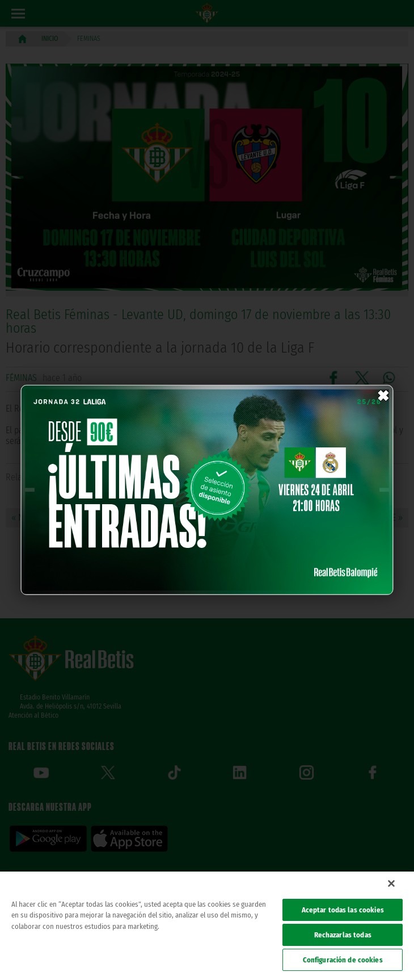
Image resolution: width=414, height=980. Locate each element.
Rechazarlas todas (343, 935)
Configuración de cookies (343, 960)
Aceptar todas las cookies (343, 910)
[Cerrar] (391, 883)
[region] (207, 926)
